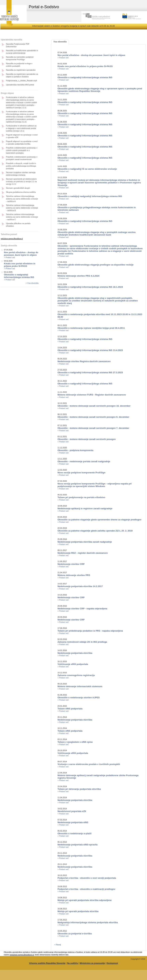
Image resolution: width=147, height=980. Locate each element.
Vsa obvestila (60, 42)
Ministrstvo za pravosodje (92, 963)
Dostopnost (112, 963)
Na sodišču (72, 963)
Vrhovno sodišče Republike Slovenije (47, 963)
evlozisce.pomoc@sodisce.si (12, 239)
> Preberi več (9, 257)
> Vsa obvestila (32, 283)
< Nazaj (58, 945)
